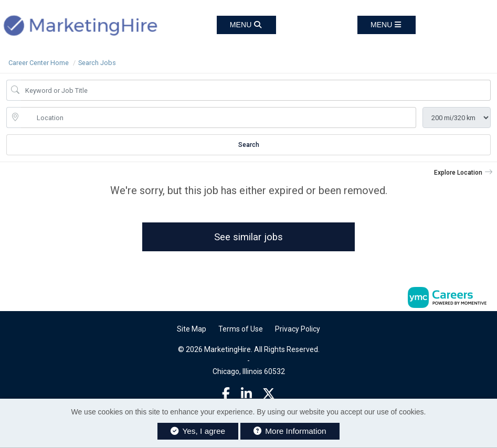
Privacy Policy (298, 330)
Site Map (192, 330)
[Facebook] (226, 396)
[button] (387, 25)
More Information (290, 431)
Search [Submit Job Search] (249, 145)
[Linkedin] (246, 396)
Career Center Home (39, 63)
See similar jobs (248, 237)
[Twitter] (269, 396)
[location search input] (219, 118)
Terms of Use (241, 330)
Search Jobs (97, 63)
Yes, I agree (198, 431)
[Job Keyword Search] (256, 90)
